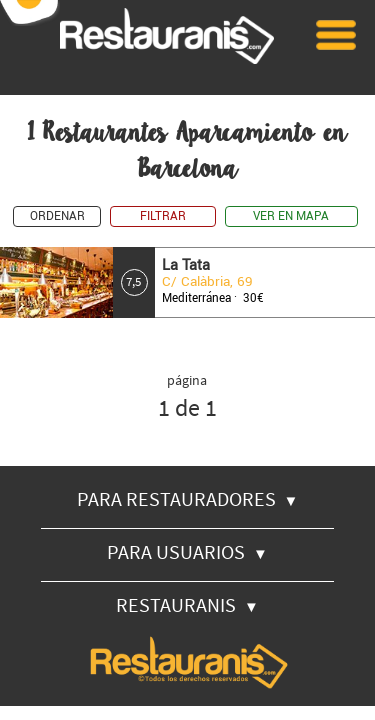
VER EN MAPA (291, 216)
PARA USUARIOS (187, 551)
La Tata (186, 265)
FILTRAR (163, 216)
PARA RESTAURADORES (188, 498)
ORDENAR (57, 216)
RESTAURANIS (187, 604)
